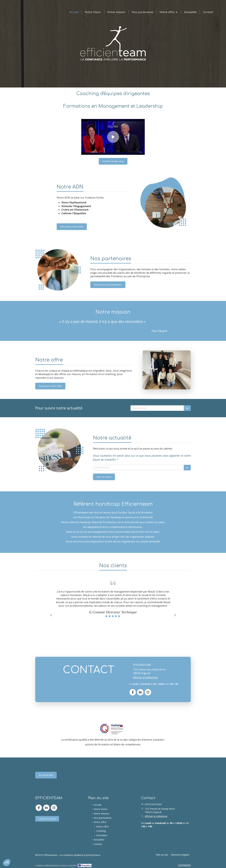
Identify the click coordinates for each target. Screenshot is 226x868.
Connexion (184, 865)
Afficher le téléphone (145, 677)
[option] (113, 604)
